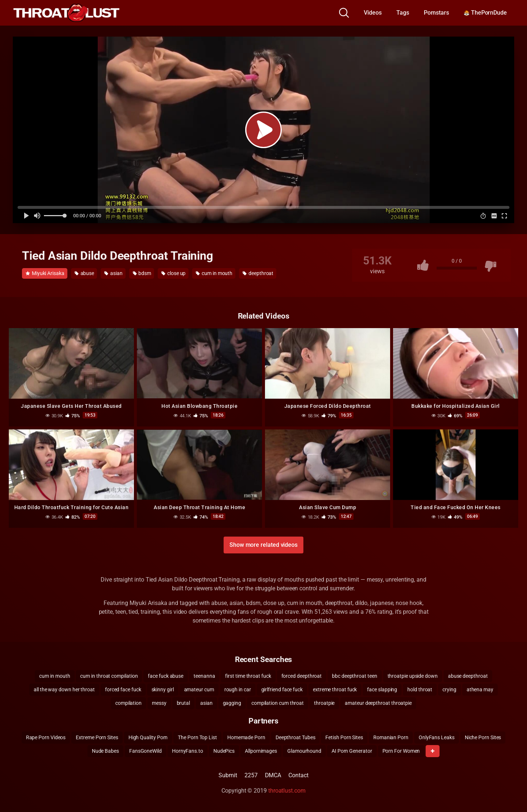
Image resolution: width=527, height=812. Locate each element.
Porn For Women (401, 751)
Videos (373, 13)
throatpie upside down (413, 676)
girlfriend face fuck (282, 689)
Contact (298, 775)
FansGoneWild (145, 751)
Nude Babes (105, 751)
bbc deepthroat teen (354, 676)
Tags (403, 13)
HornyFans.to (188, 751)
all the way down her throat (64, 689)
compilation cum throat (278, 703)
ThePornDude (485, 13)
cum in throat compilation (109, 676)
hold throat (420, 689)
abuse (84, 273)
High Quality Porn (148, 737)
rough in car (238, 689)
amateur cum (199, 689)
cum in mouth (214, 273)
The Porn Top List (197, 737)
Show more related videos (263, 545)
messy (159, 703)
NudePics (224, 751)
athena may (480, 689)
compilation (128, 703)
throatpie (324, 703)
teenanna (204, 676)
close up (173, 273)
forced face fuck (123, 689)
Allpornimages (261, 751)
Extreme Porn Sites (97, 737)
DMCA (273, 775)
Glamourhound (304, 751)
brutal (184, 703)
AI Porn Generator (352, 751)
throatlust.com (287, 791)
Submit (228, 775)
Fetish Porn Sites (344, 737)
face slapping (382, 689)
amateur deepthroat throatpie (378, 703)
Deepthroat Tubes (296, 737)
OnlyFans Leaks (437, 737)
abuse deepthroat (468, 676)
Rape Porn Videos (46, 737)
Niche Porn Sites (483, 737)
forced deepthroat (302, 676)
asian (113, 273)
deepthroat (258, 273)
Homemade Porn (246, 737)
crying (449, 689)
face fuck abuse (166, 676)
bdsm (142, 273)
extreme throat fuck (335, 689)
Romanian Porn (391, 737)
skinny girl (163, 689)
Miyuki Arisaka (45, 273)
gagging (232, 703)
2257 (251, 775)
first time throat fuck (248, 676)
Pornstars (436, 13)
